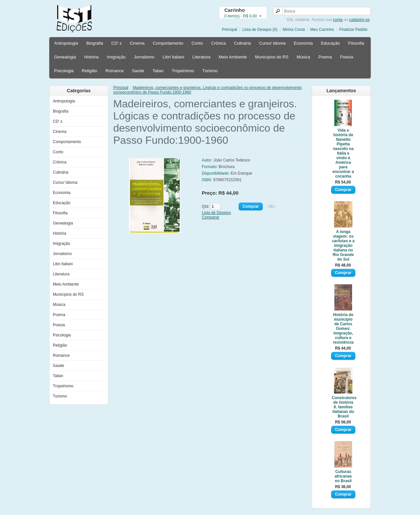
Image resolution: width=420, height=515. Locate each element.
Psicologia (64, 71)
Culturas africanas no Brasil (343, 476)
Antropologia (66, 43)
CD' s (116, 43)
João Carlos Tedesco (232, 160)
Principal (229, 30)
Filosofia (356, 43)
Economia (303, 43)
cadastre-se (359, 20)
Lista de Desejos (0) (260, 30)
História (92, 57)
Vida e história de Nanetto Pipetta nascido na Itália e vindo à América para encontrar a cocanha (343, 153)
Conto (197, 43)
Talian (158, 71)
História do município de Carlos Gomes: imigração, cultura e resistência (343, 329)
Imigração (116, 57)
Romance (115, 71)
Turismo (210, 71)
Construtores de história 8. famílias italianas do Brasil (343, 407)
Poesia (346, 57)
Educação (330, 43)
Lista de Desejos (216, 213)
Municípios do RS (272, 57)
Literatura (201, 57)
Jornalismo (144, 57)
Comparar (210, 217)
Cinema (137, 43)
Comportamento (168, 43)
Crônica (218, 43)
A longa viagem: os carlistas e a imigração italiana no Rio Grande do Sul (343, 246)
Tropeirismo (183, 71)
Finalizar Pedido (353, 30)
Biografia (95, 43)
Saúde (138, 71)
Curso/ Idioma (273, 43)
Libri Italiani (174, 57)
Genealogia (65, 57)
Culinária (242, 43)
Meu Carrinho (322, 30)
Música (303, 57)
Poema (325, 57)
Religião (89, 71)
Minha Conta (294, 30)
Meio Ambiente (233, 57)
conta (338, 20)
